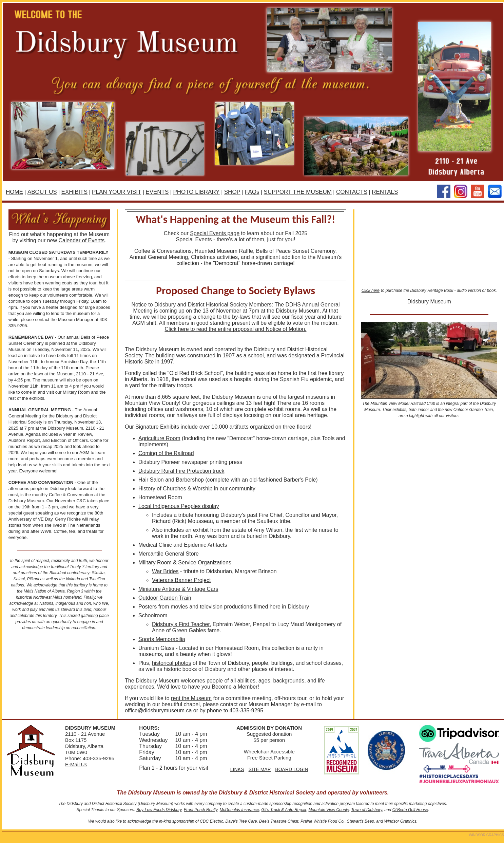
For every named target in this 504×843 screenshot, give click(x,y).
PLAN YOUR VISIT (117, 192)
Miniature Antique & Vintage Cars (178, 589)
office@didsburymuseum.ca (158, 710)
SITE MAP (260, 769)
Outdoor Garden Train (165, 598)
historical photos (172, 663)
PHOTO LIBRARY (196, 192)
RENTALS (385, 192)
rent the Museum (191, 698)
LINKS (237, 769)
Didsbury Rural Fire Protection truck (181, 471)
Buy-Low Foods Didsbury (159, 810)
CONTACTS (352, 192)
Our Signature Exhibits (152, 427)
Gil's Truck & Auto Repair (284, 810)
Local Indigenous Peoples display (179, 506)
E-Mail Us (76, 764)
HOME (14, 192)
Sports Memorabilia (162, 639)
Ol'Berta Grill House (410, 810)
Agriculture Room (159, 438)
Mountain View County (329, 810)
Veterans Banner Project (181, 580)
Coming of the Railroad (166, 453)
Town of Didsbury (366, 810)
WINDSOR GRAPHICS (487, 835)
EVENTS (157, 192)
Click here (371, 291)
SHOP (232, 192)
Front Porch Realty (201, 810)
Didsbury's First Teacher (181, 624)
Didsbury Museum (429, 302)
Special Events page (215, 233)
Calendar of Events (81, 240)
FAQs (252, 192)
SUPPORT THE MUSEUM (298, 192)
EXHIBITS (74, 192)
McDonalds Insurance (239, 810)
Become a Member (235, 687)
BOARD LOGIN (292, 769)
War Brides (165, 571)
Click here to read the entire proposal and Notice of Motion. (235, 329)
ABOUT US (42, 192)
